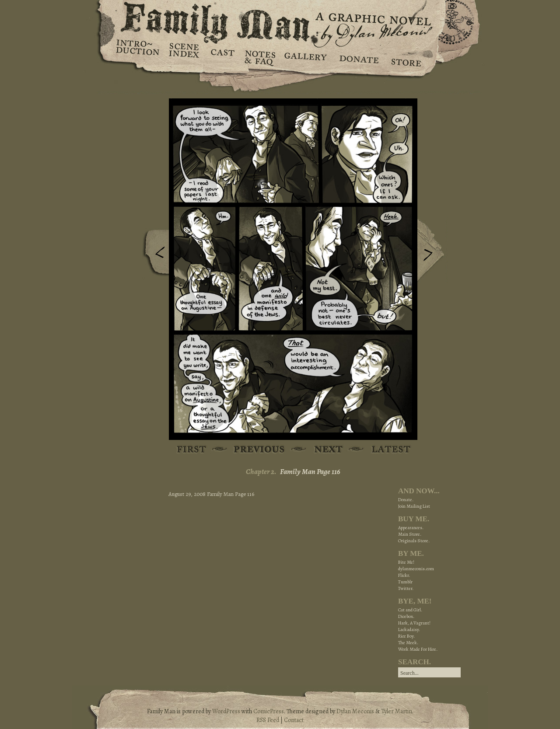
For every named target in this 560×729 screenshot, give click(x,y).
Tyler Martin (397, 711)
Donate (358, 57)
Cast (222, 57)
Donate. (406, 500)
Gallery (305, 57)
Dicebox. (406, 616)
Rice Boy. (406, 636)
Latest (386, 450)
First (192, 450)
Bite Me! (406, 562)
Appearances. (411, 528)
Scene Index (185, 57)
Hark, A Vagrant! (414, 623)
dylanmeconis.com (416, 569)
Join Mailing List (414, 506)
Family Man (280, 21)
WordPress (226, 711)
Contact (294, 720)
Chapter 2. (261, 472)
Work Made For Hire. (418, 649)
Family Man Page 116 (310, 472)
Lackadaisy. (409, 630)
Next (433, 251)
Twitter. (406, 588)
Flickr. (404, 575)
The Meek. (408, 643)
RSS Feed (268, 720)
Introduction (138, 50)
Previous (154, 255)
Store (406, 57)
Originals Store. (414, 541)
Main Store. (410, 534)
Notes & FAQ (259, 57)
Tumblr (405, 582)
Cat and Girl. (410, 610)
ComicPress (269, 711)
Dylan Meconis (355, 711)
